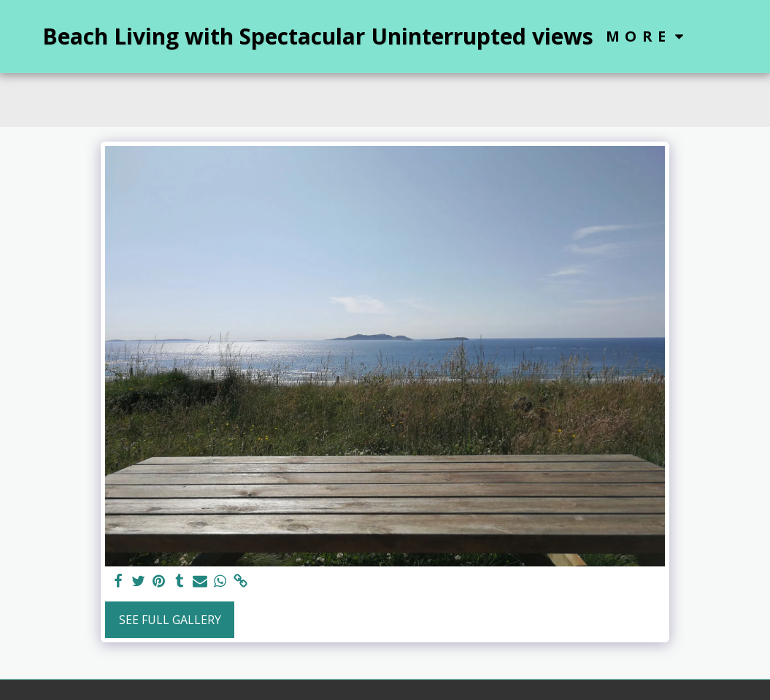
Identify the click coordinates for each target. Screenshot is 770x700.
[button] (716, 36)
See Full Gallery (170, 620)
